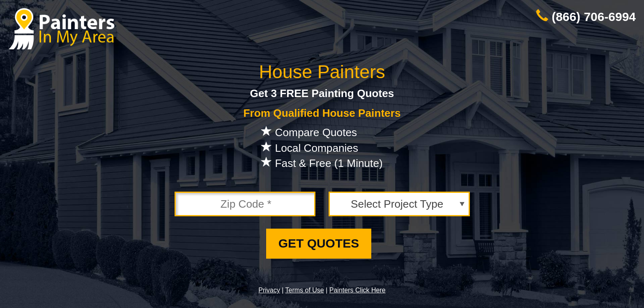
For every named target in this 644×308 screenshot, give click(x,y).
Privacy (269, 290)
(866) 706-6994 (594, 17)
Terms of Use (304, 290)
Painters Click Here (358, 290)
